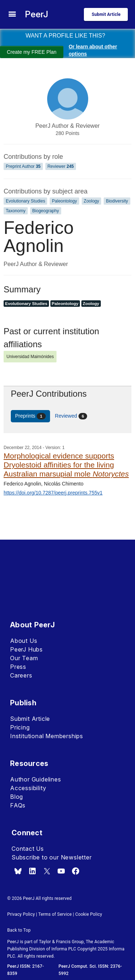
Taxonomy (16, 211)
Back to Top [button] (19, 930)
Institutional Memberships (47, 736)
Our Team (24, 658)
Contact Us (28, 849)
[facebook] (76, 871)
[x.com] (47, 871)
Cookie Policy (89, 914)
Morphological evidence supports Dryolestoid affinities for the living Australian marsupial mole (66, 465)
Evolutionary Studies (25, 201)
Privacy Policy (21, 914)
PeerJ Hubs (26, 649)
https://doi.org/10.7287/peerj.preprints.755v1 (53, 493)
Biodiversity (117, 201)
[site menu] (12, 14)
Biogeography (46, 211)
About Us (24, 641)
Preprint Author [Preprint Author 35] (23, 166)
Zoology (92, 201)
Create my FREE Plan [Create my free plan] (32, 52)
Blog (17, 797)
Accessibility (28, 788)
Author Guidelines (36, 779)
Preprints (30, 416)
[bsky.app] (18, 871)
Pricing (20, 727)
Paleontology (64, 201)
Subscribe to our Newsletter (52, 857)
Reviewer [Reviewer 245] (61, 166)
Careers (21, 675)
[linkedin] (32, 871)
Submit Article (30, 719)
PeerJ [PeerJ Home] (37, 14)
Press (18, 667)
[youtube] (61, 871)
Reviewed (71, 416)
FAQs (18, 805)
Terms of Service (55, 914)
